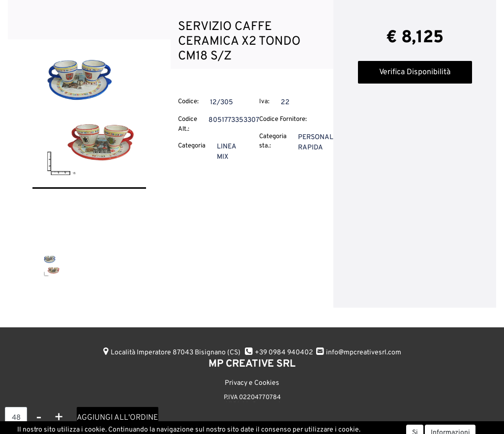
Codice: (188, 102)
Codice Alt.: (188, 124)
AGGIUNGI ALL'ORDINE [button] (118, 418)
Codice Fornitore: (283, 119)
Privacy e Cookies (252, 383)
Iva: (264, 102)
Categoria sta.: (273, 142)
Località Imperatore (176, 353)
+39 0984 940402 (284, 353)
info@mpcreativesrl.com (364, 353)
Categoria (192, 146)
